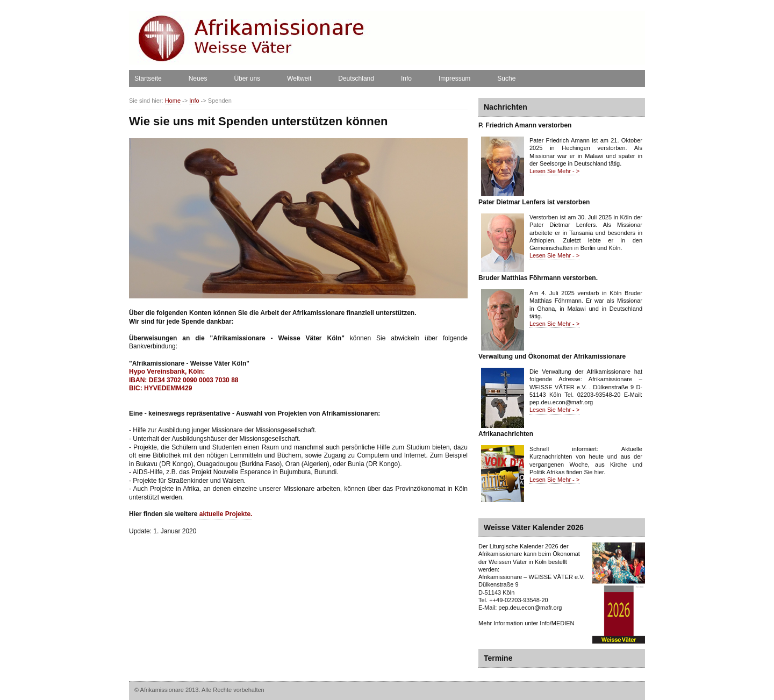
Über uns (247, 78)
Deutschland (356, 78)
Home (173, 101)
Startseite (148, 78)
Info (406, 78)
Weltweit (299, 78)
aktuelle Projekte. (226, 514)
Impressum (454, 78)
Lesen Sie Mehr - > (554, 171)
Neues (198, 78)
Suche (506, 78)
